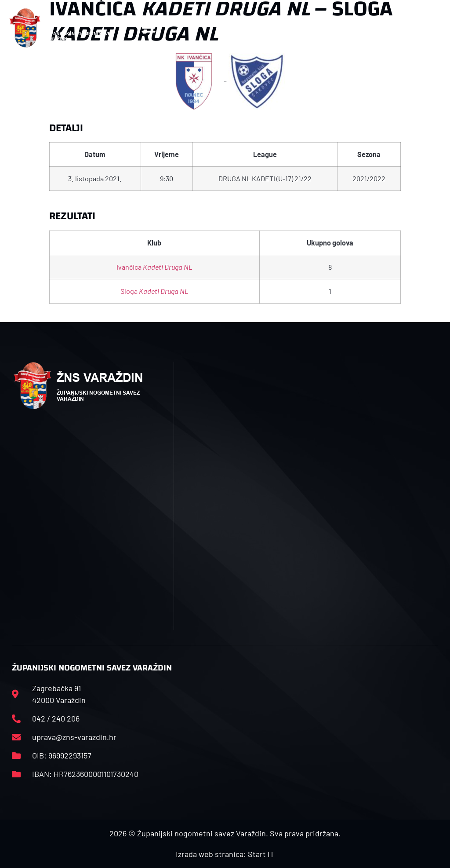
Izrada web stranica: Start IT (225, 854)
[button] (149, 28)
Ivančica (154, 267)
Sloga (154, 291)
